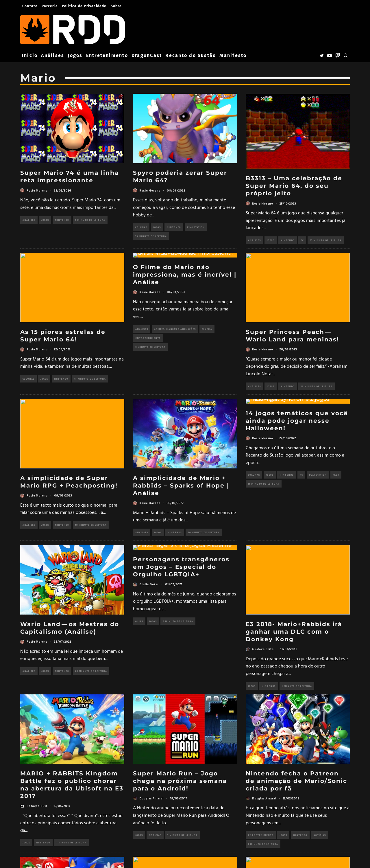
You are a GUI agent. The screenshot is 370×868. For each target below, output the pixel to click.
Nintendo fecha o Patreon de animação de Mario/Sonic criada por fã (296, 781)
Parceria (50, 6)
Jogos (75, 55)
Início (30, 55)
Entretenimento (107, 55)
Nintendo (62, 220)
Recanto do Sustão (191, 55)
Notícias (155, 835)
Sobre (116, 6)
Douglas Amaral (151, 798)
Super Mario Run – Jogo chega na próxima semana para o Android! (180, 781)
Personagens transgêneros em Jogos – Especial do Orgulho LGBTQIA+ (181, 567)
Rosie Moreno (37, 190)
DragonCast (147, 55)
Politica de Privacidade (84, 6)
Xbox (336, 475)
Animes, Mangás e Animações (175, 329)
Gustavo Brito (263, 649)
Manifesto (233, 55)
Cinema (207, 329)
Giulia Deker (149, 584)
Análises (53, 55)
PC (302, 240)
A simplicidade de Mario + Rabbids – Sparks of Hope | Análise (181, 486)
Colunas (141, 227)
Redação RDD (37, 806)
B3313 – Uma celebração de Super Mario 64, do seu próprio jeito (294, 186)
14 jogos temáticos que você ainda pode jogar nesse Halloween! (297, 421)
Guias (139, 621)
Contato (30, 6)
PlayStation (196, 227)
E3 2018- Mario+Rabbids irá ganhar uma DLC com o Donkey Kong (294, 632)
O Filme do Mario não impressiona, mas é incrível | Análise (185, 275)
